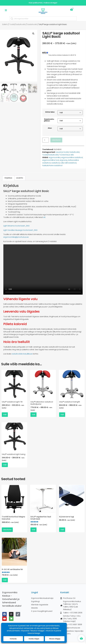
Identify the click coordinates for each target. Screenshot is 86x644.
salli (62, 163)
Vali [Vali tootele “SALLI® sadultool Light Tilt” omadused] (5, 415)
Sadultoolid (32, 24)
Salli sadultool (70, 163)
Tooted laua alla (66, 155)
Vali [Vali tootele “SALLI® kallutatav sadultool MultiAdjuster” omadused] (33, 415)
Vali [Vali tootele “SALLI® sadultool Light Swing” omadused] (5, 465)
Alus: (50, 128)
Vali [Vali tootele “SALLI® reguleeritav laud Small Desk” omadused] (33, 530)
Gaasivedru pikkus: (49, 120)
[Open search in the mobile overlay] (43, 19)
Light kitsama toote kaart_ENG (16, 226)
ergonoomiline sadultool (72, 157)
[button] (33, 34)
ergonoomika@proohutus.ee (16, 237)
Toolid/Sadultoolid (17, 24)
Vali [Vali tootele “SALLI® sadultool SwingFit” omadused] (62, 415)
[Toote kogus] (46, 140)
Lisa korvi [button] (7, 530)
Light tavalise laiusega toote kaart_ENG (20, 230)
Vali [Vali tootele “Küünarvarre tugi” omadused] (62, 530)
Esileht (5, 24)
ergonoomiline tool (51, 160)
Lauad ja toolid (62, 152)
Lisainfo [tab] (20, 178)
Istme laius (50, 112)
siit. (45, 217)
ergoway (64, 160)
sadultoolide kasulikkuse (22, 354)
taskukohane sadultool (52, 165)
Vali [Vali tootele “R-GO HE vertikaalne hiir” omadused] (5, 580)
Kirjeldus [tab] (8, 178)
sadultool (56, 163)
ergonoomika (55, 157)
